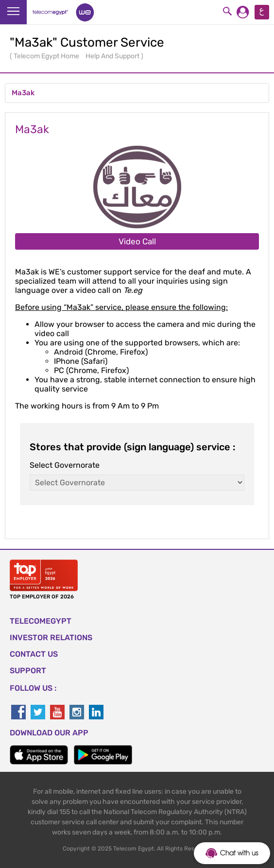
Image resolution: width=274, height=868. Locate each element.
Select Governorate (65, 465)
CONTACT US (34, 654)
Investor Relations (51, 638)
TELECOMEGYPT (41, 621)
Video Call (137, 241)
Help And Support (113, 56)
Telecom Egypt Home (47, 56)
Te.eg (133, 290)
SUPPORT (28, 671)
